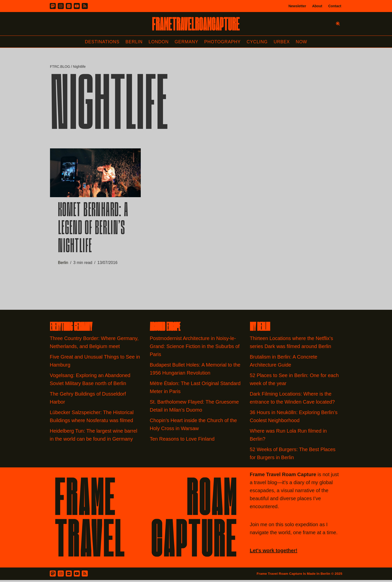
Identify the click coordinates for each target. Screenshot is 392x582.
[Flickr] (69, 6)
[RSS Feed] (85, 575)
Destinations (101, 42)
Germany (186, 42)
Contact (335, 6)
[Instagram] (61, 6)
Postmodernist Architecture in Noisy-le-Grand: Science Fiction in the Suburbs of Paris (195, 348)
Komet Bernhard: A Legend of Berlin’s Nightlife (93, 231)
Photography (223, 42)
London (158, 42)
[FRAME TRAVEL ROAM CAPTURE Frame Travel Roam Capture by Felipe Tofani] (196, 24)
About (317, 6)
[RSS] (85, 6)
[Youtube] (77, 6)
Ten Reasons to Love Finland (182, 441)
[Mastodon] (53, 6)
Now (303, 42)
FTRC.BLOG (60, 67)
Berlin (133, 42)
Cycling (258, 42)
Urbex (283, 42)
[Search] (338, 24)
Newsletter (297, 6)
